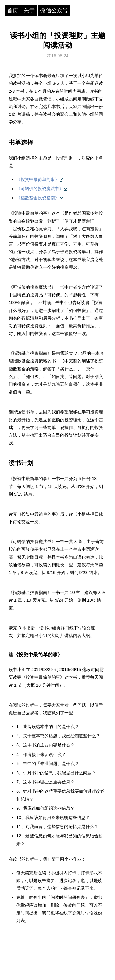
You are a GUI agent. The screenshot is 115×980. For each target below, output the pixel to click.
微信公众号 (54, 10)
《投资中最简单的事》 (38, 179)
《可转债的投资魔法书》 (40, 189)
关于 (29, 10)
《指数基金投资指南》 (38, 198)
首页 (13, 10)
